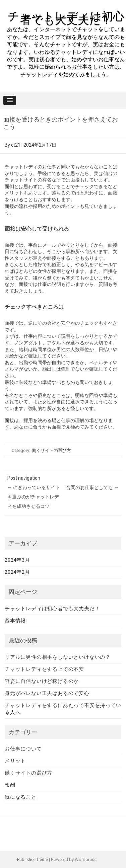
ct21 (16, 145)
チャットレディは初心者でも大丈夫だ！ (66, 18)
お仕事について (23, 749)
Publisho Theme (33, 859)
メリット (15, 761)
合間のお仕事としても (92, 487)
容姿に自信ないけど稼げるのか (42, 681)
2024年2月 (17, 572)
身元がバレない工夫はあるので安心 (47, 693)
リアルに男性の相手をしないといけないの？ (58, 657)
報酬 (10, 785)
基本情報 (15, 621)
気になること (21, 797)
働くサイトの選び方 (51, 450)
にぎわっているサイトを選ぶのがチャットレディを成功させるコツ (34, 497)
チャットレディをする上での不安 (44, 669)
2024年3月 (17, 560)
